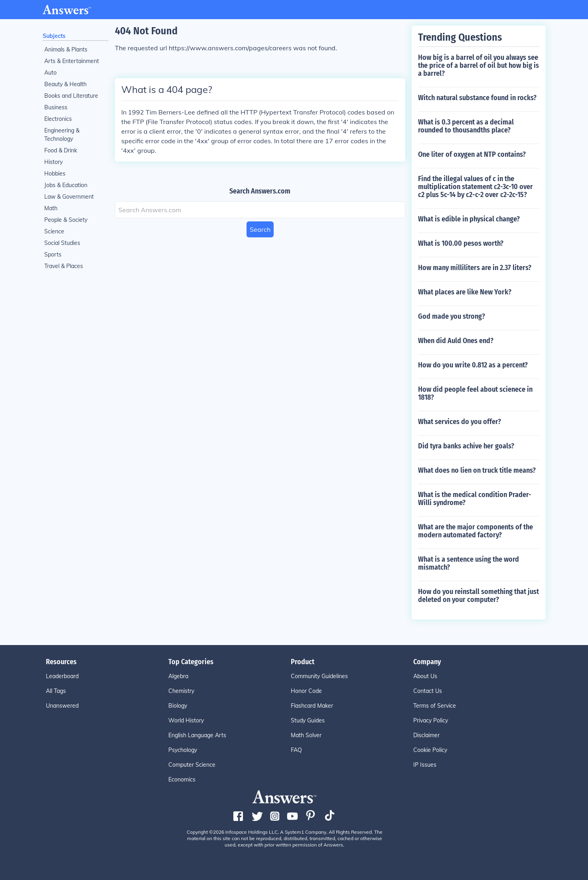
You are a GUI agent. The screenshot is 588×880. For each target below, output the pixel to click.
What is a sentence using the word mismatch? (469, 563)
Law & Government (69, 197)
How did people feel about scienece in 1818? (475, 393)
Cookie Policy (430, 750)
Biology (178, 706)
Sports (53, 255)
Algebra (178, 676)
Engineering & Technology (62, 135)
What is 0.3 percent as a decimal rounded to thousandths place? (466, 126)
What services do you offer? (460, 422)
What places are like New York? (465, 292)
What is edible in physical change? (469, 219)
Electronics (58, 119)
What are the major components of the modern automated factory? (476, 531)
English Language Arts (197, 735)
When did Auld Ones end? (456, 341)
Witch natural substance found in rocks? (477, 98)
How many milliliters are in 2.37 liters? (475, 268)
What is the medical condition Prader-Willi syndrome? (475, 499)
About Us (425, 676)
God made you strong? (452, 316)
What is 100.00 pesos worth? (461, 243)
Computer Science (192, 765)
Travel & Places (64, 266)
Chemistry (181, 691)
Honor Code (306, 691)
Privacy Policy (431, 720)
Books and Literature (71, 96)
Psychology (183, 750)
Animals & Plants (66, 49)
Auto (50, 73)
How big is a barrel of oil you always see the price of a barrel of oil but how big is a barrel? (478, 65)
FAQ (296, 750)
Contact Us (428, 691)
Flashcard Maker (312, 706)
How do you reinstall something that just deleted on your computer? (478, 596)
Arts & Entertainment (72, 61)
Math (51, 208)
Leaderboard (62, 676)
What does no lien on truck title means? (477, 470)
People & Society (66, 220)
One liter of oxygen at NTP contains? (472, 154)
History (53, 162)
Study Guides (308, 720)
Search (260, 229)
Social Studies (62, 243)
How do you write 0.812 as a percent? (473, 365)
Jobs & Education (66, 185)
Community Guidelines (319, 676)
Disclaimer (426, 735)
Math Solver (306, 735)
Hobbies (55, 174)
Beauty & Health (65, 84)
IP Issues (425, 765)
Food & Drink (61, 150)
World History (186, 720)
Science (54, 231)
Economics (182, 779)
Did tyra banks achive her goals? (466, 446)
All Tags (56, 691)
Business (56, 107)
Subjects (54, 36)
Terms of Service (435, 706)
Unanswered (62, 706)
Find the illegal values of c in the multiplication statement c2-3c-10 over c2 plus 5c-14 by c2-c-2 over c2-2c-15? (476, 187)
